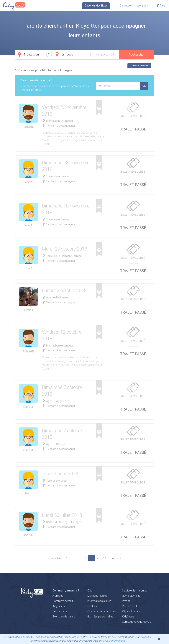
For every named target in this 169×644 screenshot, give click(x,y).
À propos (58, 596)
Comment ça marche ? (66, 591)
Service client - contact (135, 591)
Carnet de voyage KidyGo (137, 622)
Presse (126, 601)
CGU (90, 591)
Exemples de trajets (64, 617)
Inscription (142, 6)
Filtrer (139, 66)
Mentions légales (97, 596)
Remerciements (131, 596)
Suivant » (116, 558)
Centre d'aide (60, 611)
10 (104, 558)
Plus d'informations (114, 641)
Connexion (126, 6)
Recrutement (129, 606)
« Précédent (55, 558)
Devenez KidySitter (96, 6)
